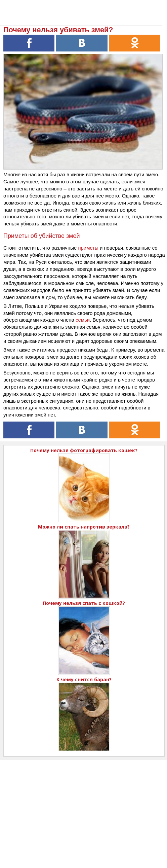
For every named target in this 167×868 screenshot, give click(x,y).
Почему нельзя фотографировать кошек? (84, 450)
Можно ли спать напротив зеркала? (84, 527)
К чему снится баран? (84, 679)
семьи (83, 320)
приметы (88, 248)
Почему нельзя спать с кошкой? (84, 603)
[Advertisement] (83, 807)
